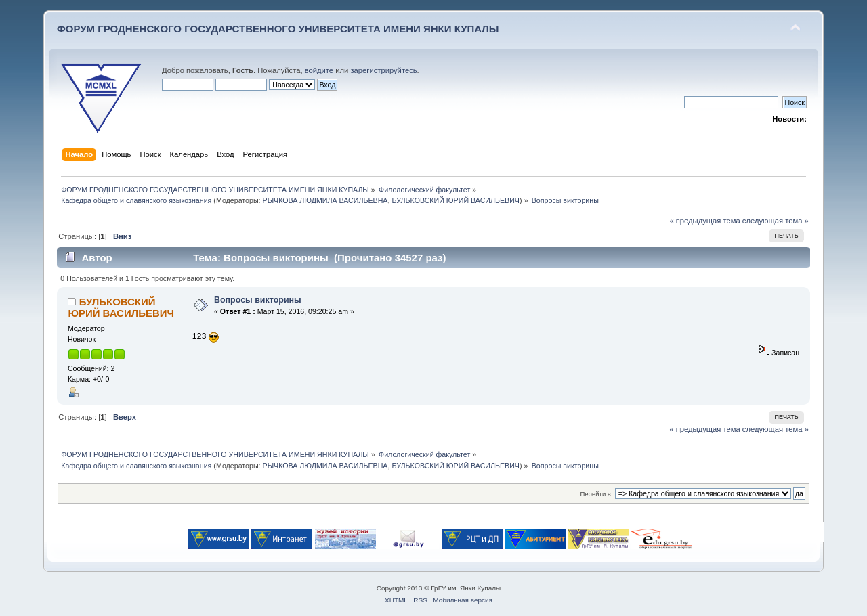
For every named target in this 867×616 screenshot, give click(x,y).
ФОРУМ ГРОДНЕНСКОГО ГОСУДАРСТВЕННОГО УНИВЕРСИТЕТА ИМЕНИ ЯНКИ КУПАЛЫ (278, 29)
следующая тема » (776, 221)
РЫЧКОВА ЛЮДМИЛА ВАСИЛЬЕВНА (325, 200)
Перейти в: (596, 494)
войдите (319, 70)
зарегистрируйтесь (383, 70)
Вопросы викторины (258, 300)
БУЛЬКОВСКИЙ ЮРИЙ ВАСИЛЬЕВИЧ (456, 200)
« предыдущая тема (704, 221)
